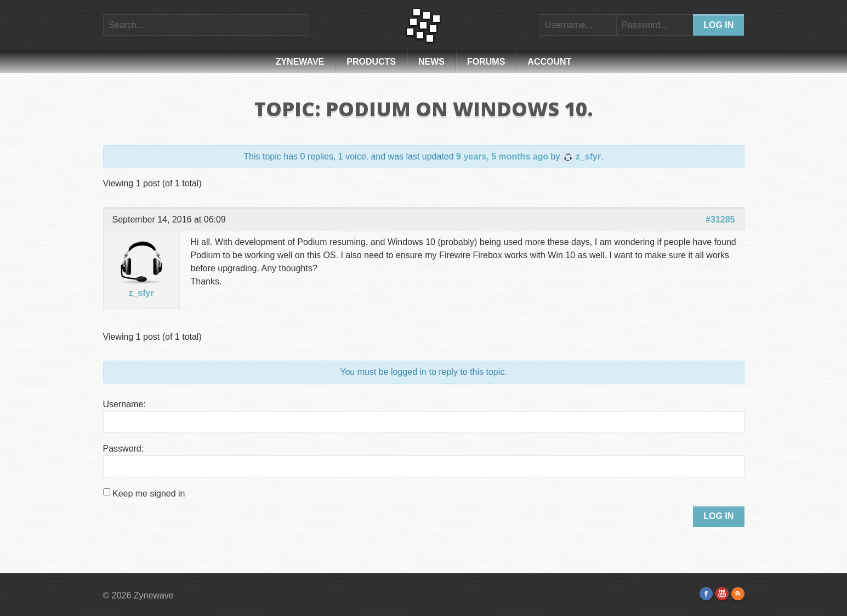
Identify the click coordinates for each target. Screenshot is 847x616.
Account (549, 62)
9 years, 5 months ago (502, 156)
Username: (124, 404)
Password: (124, 449)
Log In (718, 516)
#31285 (720, 219)
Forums (486, 62)
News (431, 62)
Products (371, 62)
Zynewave (300, 62)
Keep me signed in (149, 494)
